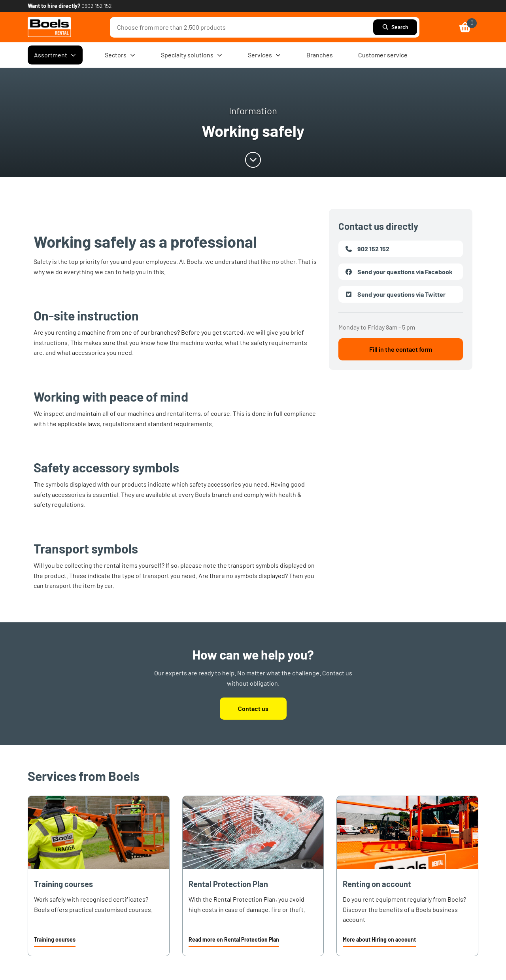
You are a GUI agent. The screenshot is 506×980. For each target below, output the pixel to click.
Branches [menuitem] (320, 55)
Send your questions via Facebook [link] (399, 272)
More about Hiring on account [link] (379, 939)
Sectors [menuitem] (120, 55)
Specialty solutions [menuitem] (192, 55)
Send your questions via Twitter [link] (395, 294)
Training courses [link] (55, 939)
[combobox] (244, 27)
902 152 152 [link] (367, 249)
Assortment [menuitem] (55, 55)
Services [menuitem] (264, 55)
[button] (55, 940)
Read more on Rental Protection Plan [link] (234, 939)
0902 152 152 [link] (97, 6)
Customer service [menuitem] (383, 55)
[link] (49, 27)
